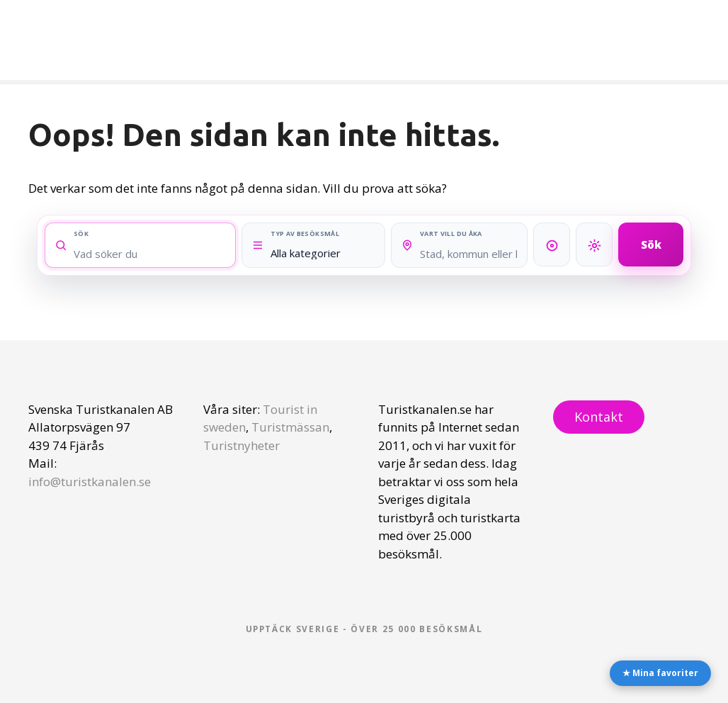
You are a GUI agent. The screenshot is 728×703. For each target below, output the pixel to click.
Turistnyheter (241, 445)
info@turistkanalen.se (90, 482)
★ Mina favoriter (660, 673)
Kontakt (599, 417)
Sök (651, 244)
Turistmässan (290, 427)
